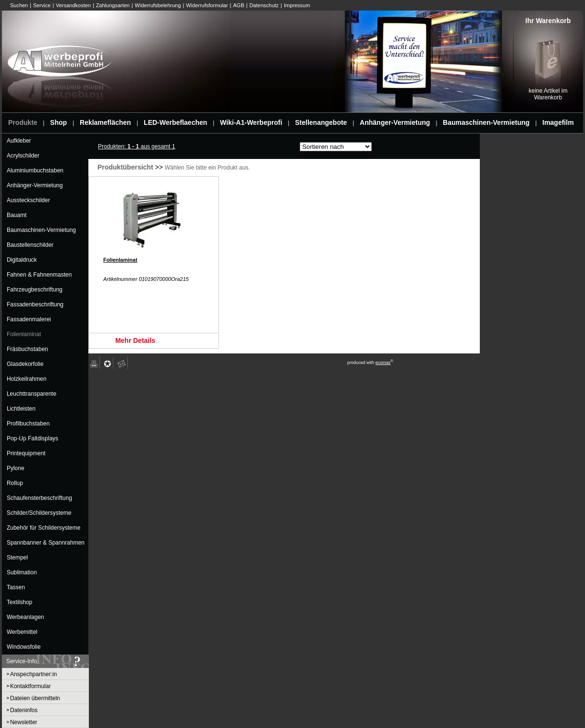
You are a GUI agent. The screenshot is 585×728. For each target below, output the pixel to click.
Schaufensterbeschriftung (39, 498)
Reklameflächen (105, 122)
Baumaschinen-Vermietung (486, 122)
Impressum (297, 5)
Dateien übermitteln (35, 698)
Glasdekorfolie (25, 364)
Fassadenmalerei (29, 319)
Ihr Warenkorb (548, 21)
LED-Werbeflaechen (175, 122)
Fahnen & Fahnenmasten (39, 275)
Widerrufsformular (207, 5)
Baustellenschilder (30, 245)
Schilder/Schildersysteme (39, 513)
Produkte (23, 122)
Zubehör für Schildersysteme (43, 528)
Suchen (19, 5)
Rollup (15, 483)
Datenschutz (264, 5)
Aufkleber (19, 141)
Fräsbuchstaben (27, 349)
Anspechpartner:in (33, 674)
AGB (238, 5)
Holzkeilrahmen (27, 379)
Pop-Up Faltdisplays (32, 438)
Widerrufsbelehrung (158, 5)
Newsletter (24, 722)
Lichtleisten (21, 409)
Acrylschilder (23, 156)
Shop (58, 122)
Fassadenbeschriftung (35, 304)
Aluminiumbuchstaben (35, 170)
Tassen (16, 587)
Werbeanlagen (25, 617)
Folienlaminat (24, 334)
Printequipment (26, 453)
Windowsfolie (24, 647)
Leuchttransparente (31, 394)
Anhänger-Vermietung (395, 122)
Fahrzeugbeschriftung (35, 290)
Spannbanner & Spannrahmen (46, 543)
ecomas (383, 363)
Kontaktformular (30, 686)
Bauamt (17, 215)
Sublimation (22, 572)
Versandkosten (73, 5)
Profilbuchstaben (28, 424)
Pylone (16, 468)
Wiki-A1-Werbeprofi (251, 122)
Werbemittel (22, 632)
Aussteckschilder (28, 200)
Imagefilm (558, 122)
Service (42, 5)
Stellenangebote (321, 122)
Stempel (17, 558)
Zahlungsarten (113, 5)
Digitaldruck (22, 260)
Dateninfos (24, 710)
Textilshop (19, 602)
